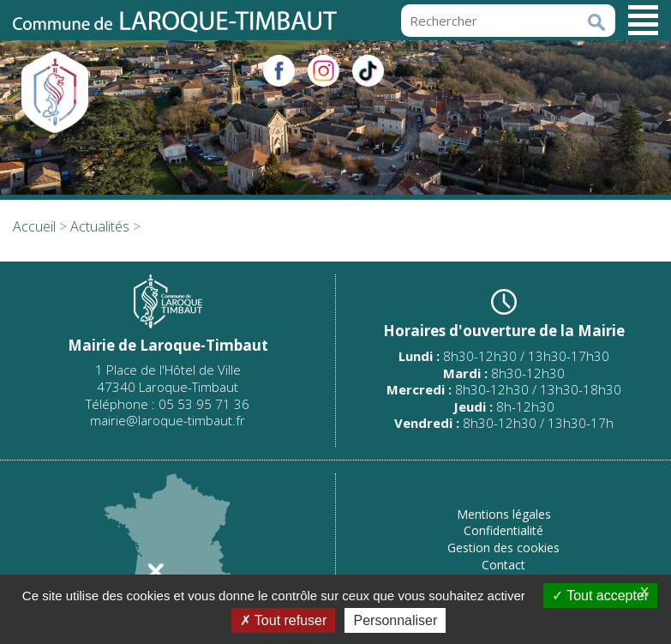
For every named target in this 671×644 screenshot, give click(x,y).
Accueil (34, 226)
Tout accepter (600, 596)
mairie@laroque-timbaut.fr (168, 420)
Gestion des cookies (503, 548)
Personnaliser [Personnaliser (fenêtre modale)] (395, 620)
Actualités (100, 226)
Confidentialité (503, 530)
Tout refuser (284, 620)
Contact (503, 565)
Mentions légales (504, 514)
